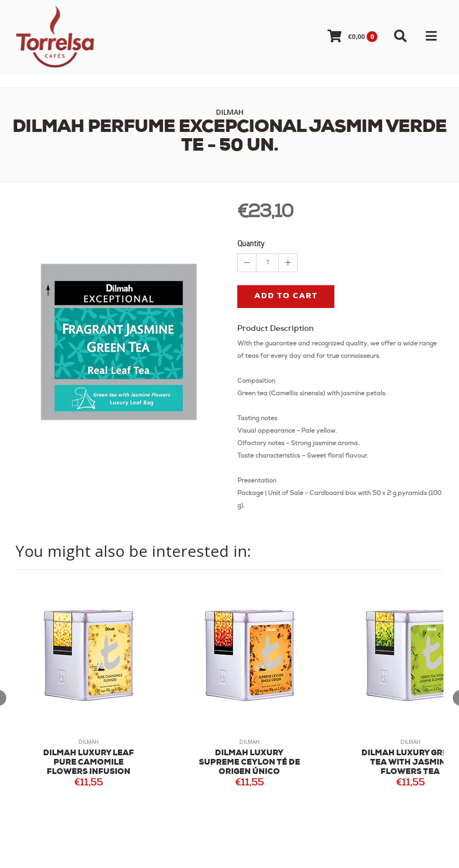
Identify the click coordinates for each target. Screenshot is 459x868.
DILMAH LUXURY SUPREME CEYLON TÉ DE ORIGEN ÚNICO (249, 763)
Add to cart (286, 296)
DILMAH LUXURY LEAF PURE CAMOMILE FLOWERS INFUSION (89, 763)
